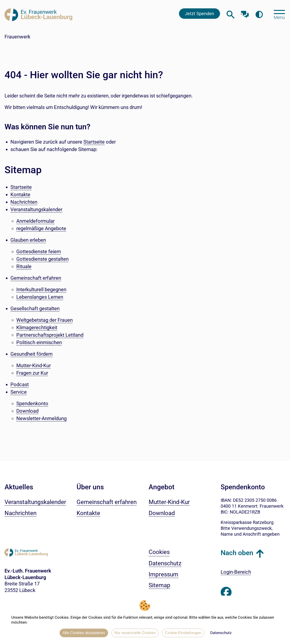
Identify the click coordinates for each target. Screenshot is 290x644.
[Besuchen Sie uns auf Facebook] (226, 592)
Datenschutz (221, 633)
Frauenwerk (17, 37)
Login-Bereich (236, 572)
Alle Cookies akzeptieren (84, 633)
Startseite (94, 142)
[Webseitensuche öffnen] (231, 15)
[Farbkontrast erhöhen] (259, 15)
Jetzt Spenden (199, 14)
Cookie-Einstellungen (183, 633)
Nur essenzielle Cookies (135, 633)
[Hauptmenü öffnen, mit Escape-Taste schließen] (279, 14)
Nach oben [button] (237, 553)
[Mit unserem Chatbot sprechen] (245, 13)
